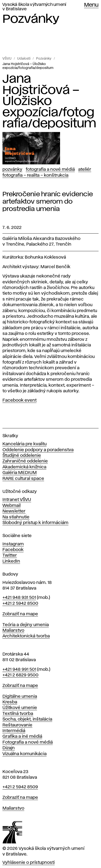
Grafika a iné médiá (22, 736)
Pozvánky (44, 59)
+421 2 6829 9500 (20, 675)
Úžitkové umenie (20, 708)
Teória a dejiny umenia (26, 625)
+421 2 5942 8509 (20, 787)
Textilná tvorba (18, 714)
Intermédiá (14, 731)
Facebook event (19, 400)
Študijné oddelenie (22, 456)
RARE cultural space (23, 479)
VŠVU (7, 59)
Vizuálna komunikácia (25, 754)
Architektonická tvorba (26, 636)
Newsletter (14, 511)
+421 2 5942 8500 (20, 604)
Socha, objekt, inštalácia (27, 719)
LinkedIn (11, 561)
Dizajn (9, 748)
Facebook (13, 550)
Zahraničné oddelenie (25, 461)
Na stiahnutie (16, 517)
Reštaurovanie (17, 725)
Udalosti (24, 59)
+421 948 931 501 (19, 598)
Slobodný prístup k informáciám (35, 523)
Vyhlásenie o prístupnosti (29, 863)
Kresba (10, 702)
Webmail (12, 506)
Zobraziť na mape (20, 614)
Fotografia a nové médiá (50, 170)
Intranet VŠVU (17, 500)
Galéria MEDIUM (20, 473)
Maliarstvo (13, 631)
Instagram (13, 544)
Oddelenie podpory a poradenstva (38, 450)
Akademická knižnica (24, 467)
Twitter (10, 555)
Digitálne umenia (20, 697)
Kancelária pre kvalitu (25, 444)
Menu (91, 5)
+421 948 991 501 (19, 670)
